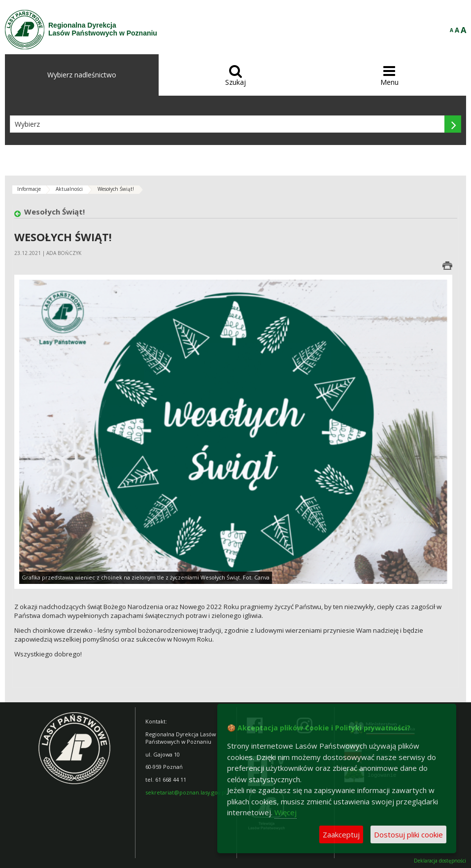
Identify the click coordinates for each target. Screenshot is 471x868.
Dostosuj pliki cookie (408, 834)
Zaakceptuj (341, 834)
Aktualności (69, 189)
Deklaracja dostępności (440, 861)
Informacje (29, 189)
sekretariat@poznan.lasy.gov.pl (186, 792)
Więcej (286, 812)
